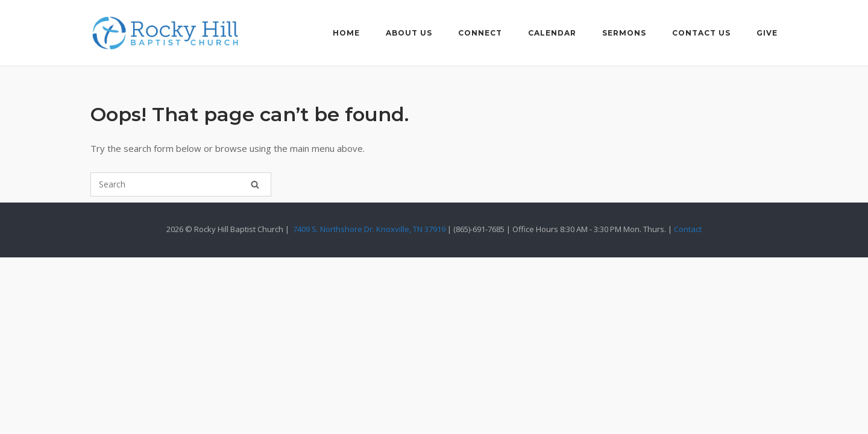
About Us (409, 33)
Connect (480, 33)
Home (346, 33)
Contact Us (701, 33)
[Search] (255, 184)
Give (767, 33)
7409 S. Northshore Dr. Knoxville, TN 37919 (369, 229)
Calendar (552, 33)
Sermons (624, 33)
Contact (688, 229)
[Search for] (181, 184)
